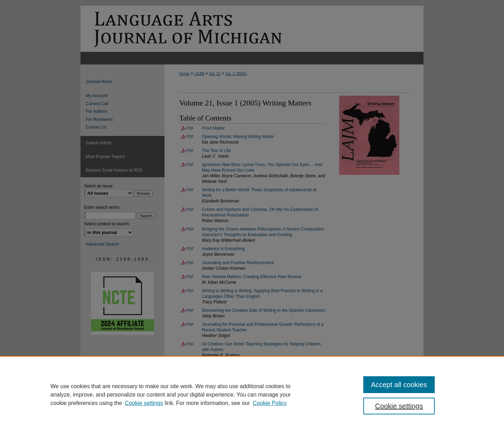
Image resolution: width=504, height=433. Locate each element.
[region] (252, 394)
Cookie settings (144, 403)
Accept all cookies (399, 385)
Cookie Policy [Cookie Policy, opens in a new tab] (270, 403)
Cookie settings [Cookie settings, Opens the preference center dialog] (399, 406)
